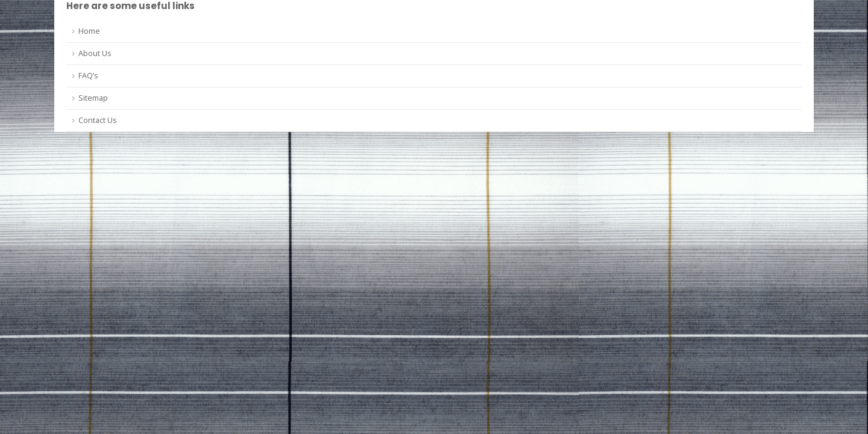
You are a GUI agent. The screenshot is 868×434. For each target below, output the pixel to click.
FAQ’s (88, 76)
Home (89, 31)
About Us (95, 53)
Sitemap (93, 98)
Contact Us (98, 120)
